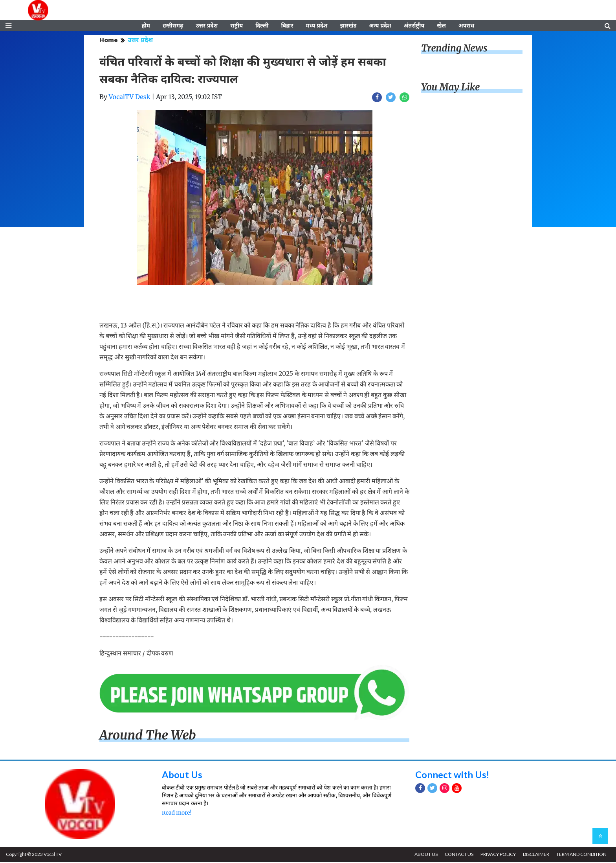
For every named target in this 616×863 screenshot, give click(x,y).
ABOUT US (424, 855)
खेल (441, 26)
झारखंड (348, 26)
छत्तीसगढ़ (173, 26)
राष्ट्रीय (236, 26)
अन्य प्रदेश (380, 26)
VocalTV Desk (130, 98)
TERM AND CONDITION (581, 855)
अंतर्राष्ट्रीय (414, 26)
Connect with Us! (453, 775)
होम (146, 26)
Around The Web (148, 736)
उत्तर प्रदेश (207, 26)
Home (109, 41)
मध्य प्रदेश (316, 26)
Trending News (454, 49)
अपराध (466, 26)
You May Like (451, 88)
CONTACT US (457, 855)
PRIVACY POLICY (497, 855)
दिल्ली (262, 26)
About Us (182, 775)
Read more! (177, 814)
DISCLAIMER (535, 855)
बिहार (287, 26)
